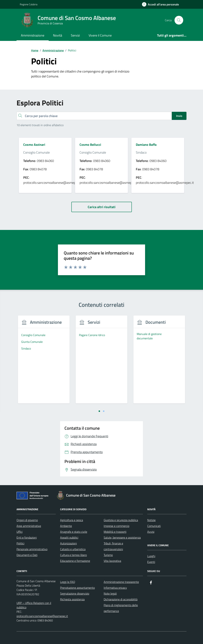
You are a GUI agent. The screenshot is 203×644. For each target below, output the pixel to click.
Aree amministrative (29, 526)
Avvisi (151, 532)
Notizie (151, 520)
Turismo (108, 555)
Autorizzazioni (68, 543)
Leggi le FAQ (68, 582)
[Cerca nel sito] (179, 20)
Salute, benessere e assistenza (122, 537)
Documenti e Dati (27, 555)
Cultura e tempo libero (73, 555)
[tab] (99, 411)
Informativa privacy (115, 588)
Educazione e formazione (75, 561)
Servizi (75, 35)
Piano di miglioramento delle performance (121, 608)
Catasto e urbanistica (73, 549)
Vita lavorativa (112, 561)
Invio (179, 116)
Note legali (110, 593)
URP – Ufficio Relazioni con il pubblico (34, 605)
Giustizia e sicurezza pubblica (121, 520)
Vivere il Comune (100, 35)
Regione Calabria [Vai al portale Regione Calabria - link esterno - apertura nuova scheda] (29, 4)
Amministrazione (33, 35)
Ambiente (66, 526)
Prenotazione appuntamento (77, 588)
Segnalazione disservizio (75, 593)
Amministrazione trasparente (121, 582)
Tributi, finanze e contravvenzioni (113, 546)
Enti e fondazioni (27, 537)
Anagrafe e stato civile (74, 532)
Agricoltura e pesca (72, 520)
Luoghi (151, 556)
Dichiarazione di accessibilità (121, 599)
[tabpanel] (44, 362)
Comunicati (154, 526)
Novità (58, 35)
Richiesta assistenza (72, 599)
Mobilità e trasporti (115, 532)
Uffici (20, 532)
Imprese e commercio (116, 526)
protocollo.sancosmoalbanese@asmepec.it (42, 616)
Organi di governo (27, 520)
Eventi (151, 562)
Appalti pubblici (69, 537)
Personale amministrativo (32, 549)
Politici (20, 543)
